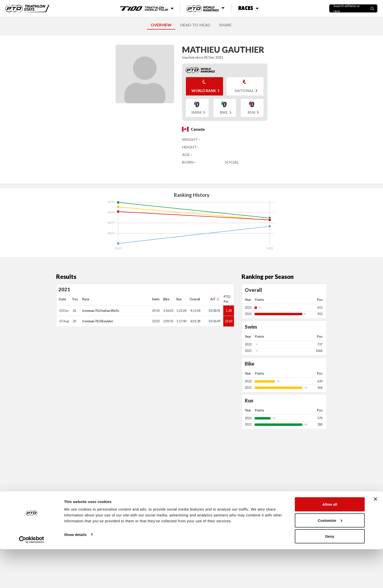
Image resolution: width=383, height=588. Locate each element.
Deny (330, 575)
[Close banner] (375, 538)
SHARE (225, 25)
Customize (330, 559)
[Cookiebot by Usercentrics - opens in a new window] (32, 578)
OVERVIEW (161, 25)
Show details (75, 573)
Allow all (330, 543)
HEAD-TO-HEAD (195, 25)
